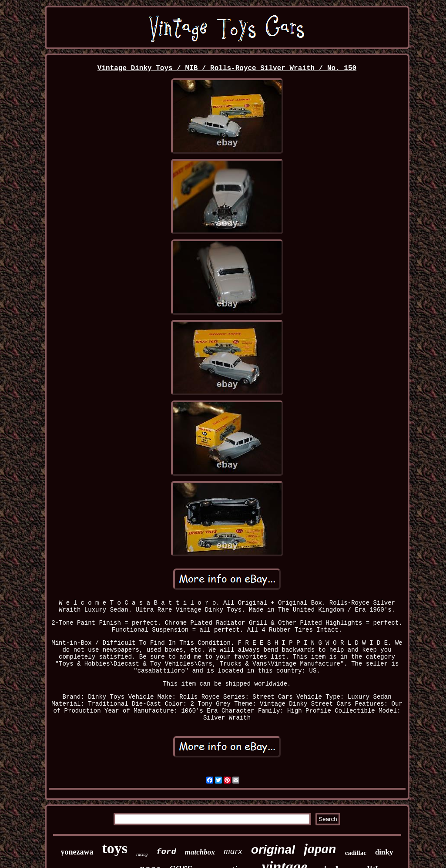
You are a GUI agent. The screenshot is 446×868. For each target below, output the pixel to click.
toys (115, 848)
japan (320, 848)
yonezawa (77, 852)
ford (166, 852)
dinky (384, 852)
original (273, 849)
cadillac (356, 853)
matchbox (200, 852)
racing (142, 854)
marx (233, 851)
